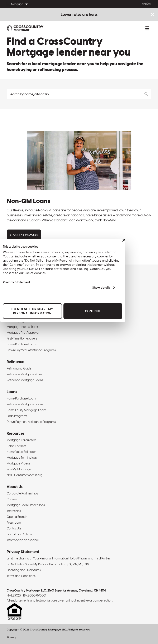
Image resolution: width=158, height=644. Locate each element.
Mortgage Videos (18, 463)
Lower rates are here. (79, 14)
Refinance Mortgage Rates (24, 374)
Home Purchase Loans (22, 344)
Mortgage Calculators (21, 440)
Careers (12, 499)
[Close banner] (124, 240)
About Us (15, 487)
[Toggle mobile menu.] (147, 28)
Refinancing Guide (19, 368)
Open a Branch (17, 517)
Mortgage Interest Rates (23, 327)
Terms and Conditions (21, 576)
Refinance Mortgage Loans (25, 380)
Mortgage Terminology (22, 458)
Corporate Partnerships (22, 493)
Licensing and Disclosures (24, 570)
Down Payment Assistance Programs (31, 350)
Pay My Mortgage (19, 469)
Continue (93, 311)
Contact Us (14, 528)
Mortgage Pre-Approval (23, 333)
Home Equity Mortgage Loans (27, 410)
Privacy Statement (17, 282)
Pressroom (14, 523)
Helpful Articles (16, 446)
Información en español (23, 540)
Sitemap (12, 637)
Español (146, 4)
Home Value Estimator (21, 452)
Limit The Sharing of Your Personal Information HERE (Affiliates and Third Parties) (59, 558)
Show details (101, 288)
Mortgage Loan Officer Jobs (26, 505)
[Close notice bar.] (152, 15)
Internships (14, 511)
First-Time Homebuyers (22, 338)
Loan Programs (17, 416)
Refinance (15, 362)
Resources (16, 433)
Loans (12, 392)
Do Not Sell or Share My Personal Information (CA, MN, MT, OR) (48, 564)
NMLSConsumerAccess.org (25, 475)
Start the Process (24, 235)
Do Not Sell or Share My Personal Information (32, 311)
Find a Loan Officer (20, 534)
